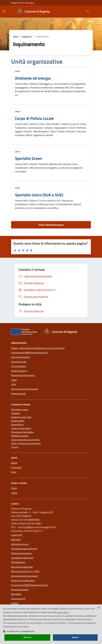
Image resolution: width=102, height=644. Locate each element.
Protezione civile (18, 394)
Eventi (14, 488)
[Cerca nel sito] (88, 12)
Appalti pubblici (18, 421)
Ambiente (16, 413)
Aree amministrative (20, 357)
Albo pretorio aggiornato (22, 567)
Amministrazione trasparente (25, 576)
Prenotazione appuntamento (24, 549)
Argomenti (27, 37)
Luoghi (14, 493)
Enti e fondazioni (19, 366)
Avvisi (14, 472)
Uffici (18, 71)
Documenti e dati (19, 362)
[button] (51, 631)
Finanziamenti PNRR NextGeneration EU (30, 353)
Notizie (14, 463)
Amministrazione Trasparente (25, 389)
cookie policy (63, 612)
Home (16, 37)
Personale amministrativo (23, 375)
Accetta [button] (27, 637)
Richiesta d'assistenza (21, 553)
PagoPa (15, 603)
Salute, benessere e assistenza (25, 440)
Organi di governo (19, 371)
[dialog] (51, 624)
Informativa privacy (20, 544)
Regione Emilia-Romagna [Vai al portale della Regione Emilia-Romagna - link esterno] (23, 3)
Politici (14, 380)
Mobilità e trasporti (20, 436)
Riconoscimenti (18, 599)
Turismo (15, 447)
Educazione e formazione (22, 432)
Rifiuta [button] (75, 637)
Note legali (16, 540)
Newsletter (16, 594)
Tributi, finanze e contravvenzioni (26, 443)
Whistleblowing (18, 562)
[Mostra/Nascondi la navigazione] (4, 11)
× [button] (99, 608)
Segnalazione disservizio (22, 558)
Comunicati (16, 467)
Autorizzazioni (17, 425)
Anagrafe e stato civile (21, 417)
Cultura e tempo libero (21, 428)
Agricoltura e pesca (20, 410)
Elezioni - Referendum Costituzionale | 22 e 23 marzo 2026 (38, 348)
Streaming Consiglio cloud (23, 580)
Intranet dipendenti (20, 590)
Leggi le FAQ (17, 535)
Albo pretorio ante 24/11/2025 (25, 571)
